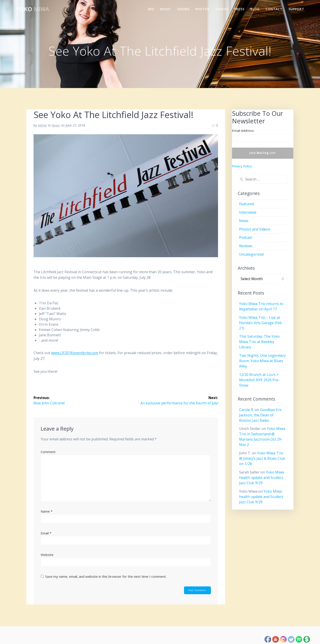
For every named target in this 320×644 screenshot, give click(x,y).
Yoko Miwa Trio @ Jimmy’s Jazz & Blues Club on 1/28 (262, 458)
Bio (151, 9)
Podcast (246, 237)
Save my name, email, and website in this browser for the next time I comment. (106, 576)
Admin (42, 125)
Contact (274, 9)
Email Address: (243, 130)
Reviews (246, 246)
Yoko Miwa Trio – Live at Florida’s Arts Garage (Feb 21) (260, 323)
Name (47, 511)
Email (46, 533)
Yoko (32, 9)
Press (239, 9)
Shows (183, 9)
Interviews (248, 212)
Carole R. (246, 410)
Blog (255, 9)
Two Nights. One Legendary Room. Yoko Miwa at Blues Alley (262, 361)
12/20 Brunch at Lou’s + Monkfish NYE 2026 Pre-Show (259, 380)
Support (296, 9)
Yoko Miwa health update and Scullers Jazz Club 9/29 (262, 477)
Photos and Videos (255, 229)
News (56, 125)
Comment (48, 452)
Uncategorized (251, 254)
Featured (247, 204)
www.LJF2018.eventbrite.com (75, 353)
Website (47, 555)
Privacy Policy (242, 166)
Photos (202, 9)
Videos (222, 9)
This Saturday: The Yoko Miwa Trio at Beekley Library (259, 342)
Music (166, 9)
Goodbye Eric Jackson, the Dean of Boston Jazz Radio (260, 415)
